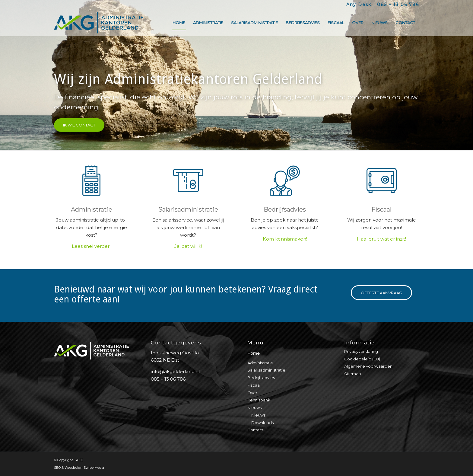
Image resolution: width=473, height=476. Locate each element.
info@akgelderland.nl (175, 371)
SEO (57, 468)
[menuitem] (179, 23)
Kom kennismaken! (285, 239)
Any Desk (359, 5)
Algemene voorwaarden (368, 366)
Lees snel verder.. (92, 246)
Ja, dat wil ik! (188, 246)
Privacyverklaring (361, 351)
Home (254, 353)
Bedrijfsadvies (285, 209)
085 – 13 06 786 (398, 5)
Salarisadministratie (188, 209)
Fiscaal (381, 209)
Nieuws (254, 407)
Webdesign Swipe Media (84, 468)
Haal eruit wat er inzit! (381, 239)
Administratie (92, 209)
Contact (255, 430)
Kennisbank (259, 400)
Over (252, 393)
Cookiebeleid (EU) (362, 359)
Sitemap (353, 374)
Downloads (262, 423)
